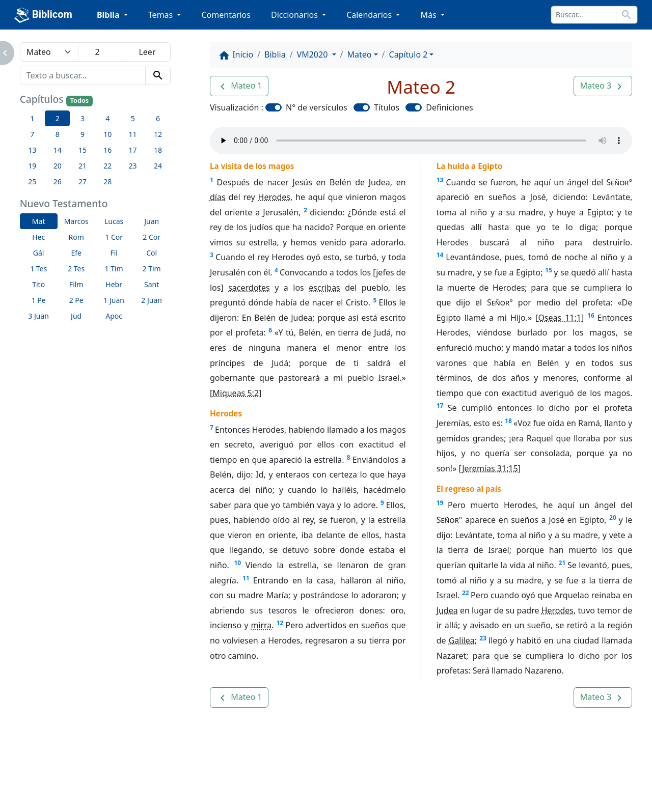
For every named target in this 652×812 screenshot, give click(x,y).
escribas (324, 288)
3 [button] (83, 118)
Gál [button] (39, 253)
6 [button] (158, 118)
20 (613, 517)
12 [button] (158, 134)
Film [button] (76, 284)
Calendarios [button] (370, 15)
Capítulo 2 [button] (409, 54)
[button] (239, 86)
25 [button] (32, 181)
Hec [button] (38, 237)
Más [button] (429, 15)
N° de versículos (317, 107)
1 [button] (32, 118)
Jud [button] (76, 316)
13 (440, 180)
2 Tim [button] (152, 269)
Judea (447, 610)
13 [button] (32, 150)
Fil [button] (114, 253)
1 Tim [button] (114, 269)
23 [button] (133, 166)
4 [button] (107, 118)
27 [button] (83, 181)
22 (466, 593)
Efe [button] (76, 253)
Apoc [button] (114, 316)
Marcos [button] (76, 221)
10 (237, 563)
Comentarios (226, 15)
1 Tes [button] (38, 269)
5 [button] (133, 118)
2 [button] (58, 118)
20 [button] (58, 166)
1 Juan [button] (114, 300)
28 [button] (107, 181)
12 (280, 623)
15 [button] (83, 150)
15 (549, 270)
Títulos (387, 107)
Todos (79, 101)
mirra (261, 625)
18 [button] (158, 150)
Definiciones (449, 107)
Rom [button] (76, 237)
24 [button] (158, 166)
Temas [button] (162, 15)
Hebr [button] (114, 284)
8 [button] (58, 134)
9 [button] (83, 134)
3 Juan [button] (38, 316)
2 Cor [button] (152, 237)
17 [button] (133, 150)
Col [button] (152, 253)
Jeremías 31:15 (490, 468)
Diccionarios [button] (295, 15)
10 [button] (107, 134)
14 (440, 255)
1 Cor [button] (114, 237)
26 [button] (58, 181)
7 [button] (32, 134)
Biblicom (43, 15)
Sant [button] (152, 284)
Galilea (462, 640)
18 (508, 421)
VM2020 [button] (314, 54)
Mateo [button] (360, 54)
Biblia (275, 54)
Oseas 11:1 (560, 318)
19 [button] (32, 166)
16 (591, 315)
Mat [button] (39, 221)
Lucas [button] (114, 221)
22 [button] (107, 166)
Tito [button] (38, 284)
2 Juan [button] (152, 300)
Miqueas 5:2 (236, 393)
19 (440, 503)
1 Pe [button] (39, 300)
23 (483, 638)
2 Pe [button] (76, 300)
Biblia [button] (109, 15)
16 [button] (107, 150)
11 (246, 578)
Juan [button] (152, 221)
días (218, 197)
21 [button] (83, 166)
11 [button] (133, 134)
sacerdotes (249, 288)
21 (562, 563)
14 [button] (58, 150)
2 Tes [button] (76, 269)
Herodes (274, 197)
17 (440, 405)
